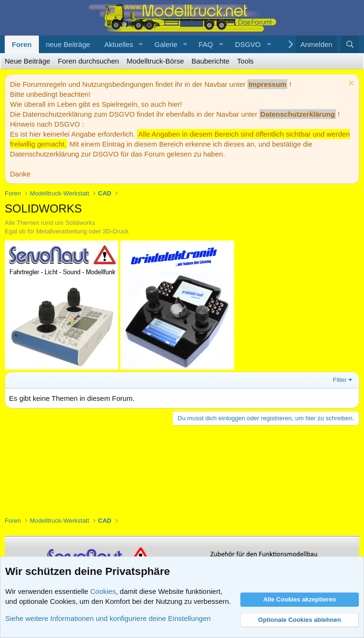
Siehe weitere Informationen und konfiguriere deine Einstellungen (108, 618)
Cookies (103, 591)
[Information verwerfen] (350, 84)
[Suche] (350, 44)
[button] (141, 44)
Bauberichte (210, 61)
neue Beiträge (68, 44)
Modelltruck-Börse (155, 61)
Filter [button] (340, 380)
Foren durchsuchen (88, 61)
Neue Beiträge (27, 61)
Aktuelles (119, 44)
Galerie (166, 44)
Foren (22, 44)
